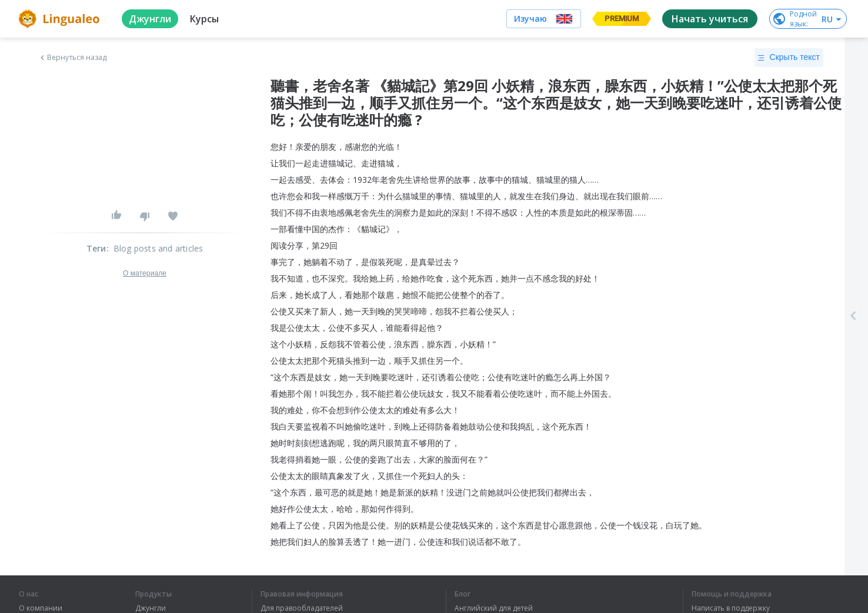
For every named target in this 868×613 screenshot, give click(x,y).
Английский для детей (494, 608)
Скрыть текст (789, 58)
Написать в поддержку (731, 608)
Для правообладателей (302, 608)
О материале (145, 273)
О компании (41, 608)
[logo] (61, 19)
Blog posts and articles (158, 248)
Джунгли (151, 608)
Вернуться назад (72, 58)
